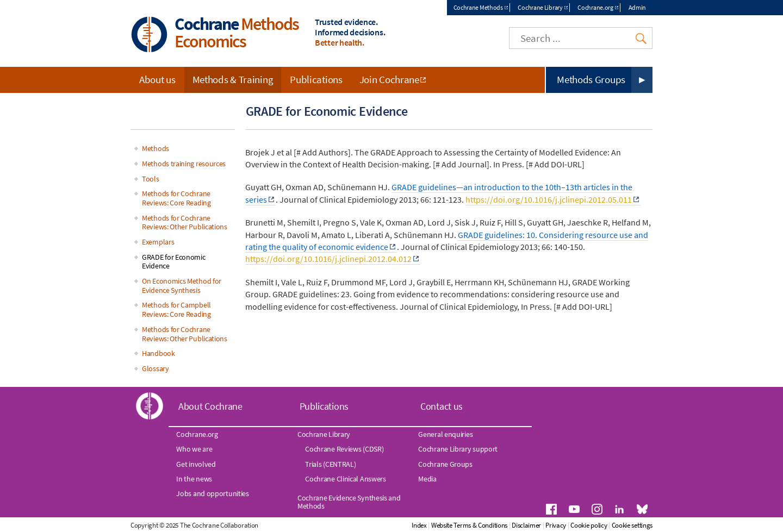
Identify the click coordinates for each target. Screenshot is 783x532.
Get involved (196, 464)
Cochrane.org (595, 7)
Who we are (194, 449)
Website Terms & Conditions (469, 525)
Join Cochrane (389, 79)
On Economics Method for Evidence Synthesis (182, 286)
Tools (151, 179)
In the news (194, 479)
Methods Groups (591, 79)
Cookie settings (632, 525)
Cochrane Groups (445, 464)
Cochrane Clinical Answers (346, 479)
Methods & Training (233, 79)
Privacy (556, 525)
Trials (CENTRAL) (330, 464)
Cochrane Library (540, 7)
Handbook (159, 353)
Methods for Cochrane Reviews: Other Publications (185, 223)
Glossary (156, 368)
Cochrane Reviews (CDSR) (344, 449)
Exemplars (158, 242)
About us (157, 79)
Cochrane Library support (458, 449)
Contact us (442, 406)
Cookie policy (589, 525)
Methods (156, 148)
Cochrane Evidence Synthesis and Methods (349, 502)
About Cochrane (210, 406)
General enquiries (445, 434)
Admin (638, 7)
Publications (316, 79)
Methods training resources (184, 164)
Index (419, 525)
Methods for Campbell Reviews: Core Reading (176, 309)
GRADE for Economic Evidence (174, 262)
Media (427, 479)
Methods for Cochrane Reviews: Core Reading (176, 198)
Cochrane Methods (478, 7)
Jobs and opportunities (212, 493)
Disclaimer (526, 525)
